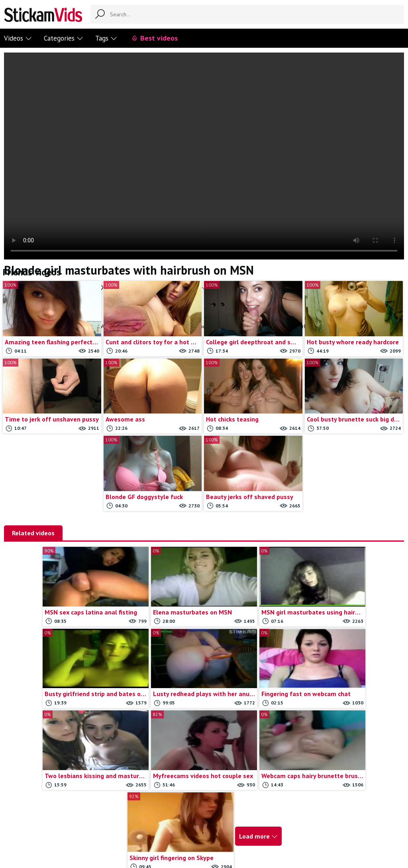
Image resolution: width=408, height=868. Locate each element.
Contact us (150, 823)
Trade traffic (226, 823)
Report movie (187, 823)
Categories (64, 38)
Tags (106, 38)
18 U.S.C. (259, 823)
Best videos (154, 38)
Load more (305, 743)
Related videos (33, 533)
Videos (18, 38)
